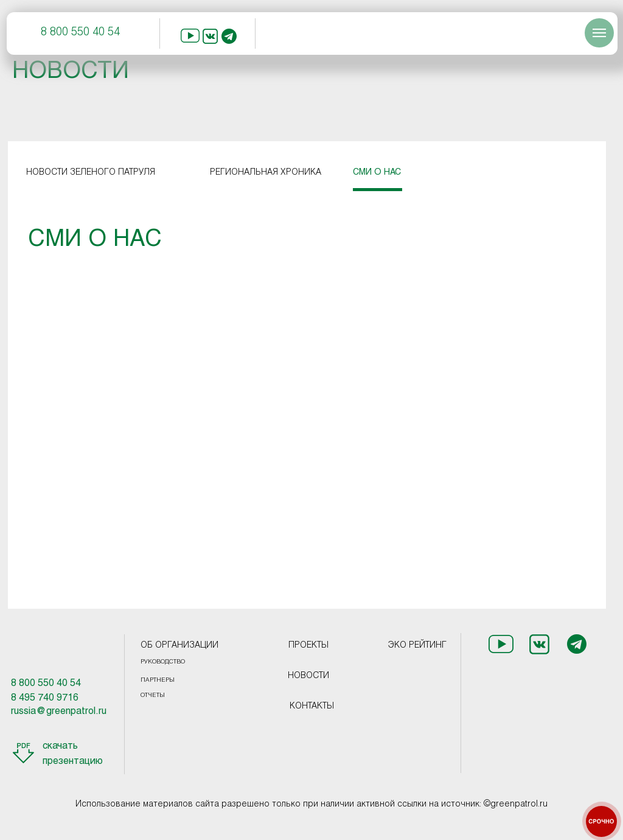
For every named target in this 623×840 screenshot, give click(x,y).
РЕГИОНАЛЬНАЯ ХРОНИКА (266, 173)
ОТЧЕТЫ (153, 695)
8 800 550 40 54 (80, 33)
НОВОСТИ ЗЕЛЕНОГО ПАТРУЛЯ (91, 173)
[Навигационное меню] (599, 33)
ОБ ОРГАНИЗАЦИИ (179, 646)
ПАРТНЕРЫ (158, 680)
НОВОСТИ (308, 676)
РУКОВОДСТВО (163, 662)
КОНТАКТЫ (312, 706)
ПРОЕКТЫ (308, 646)
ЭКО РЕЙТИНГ (417, 646)
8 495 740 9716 (45, 698)
